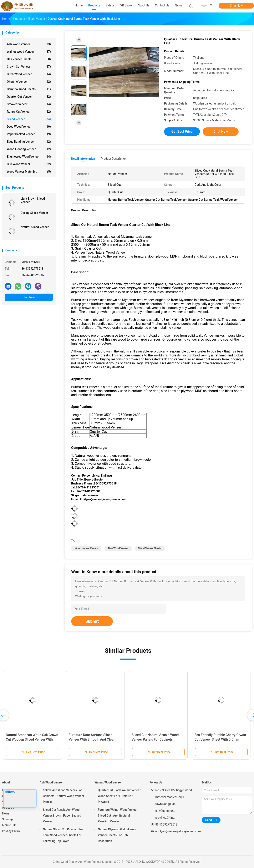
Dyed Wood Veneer (29, 127)
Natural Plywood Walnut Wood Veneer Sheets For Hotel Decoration (118, 835)
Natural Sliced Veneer (35, 227)
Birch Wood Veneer (29, 74)
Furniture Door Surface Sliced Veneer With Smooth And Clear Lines (92, 739)
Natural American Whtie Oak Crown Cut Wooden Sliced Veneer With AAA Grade (32, 739)
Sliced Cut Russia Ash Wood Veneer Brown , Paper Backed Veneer (62, 816)
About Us (8, 808)
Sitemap (7, 819)
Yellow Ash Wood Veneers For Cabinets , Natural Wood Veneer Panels (63, 796)
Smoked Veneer (29, 104)
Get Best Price (182, 131)
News (6, 813)
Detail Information (83, 159)
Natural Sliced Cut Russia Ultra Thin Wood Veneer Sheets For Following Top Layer (63, 835)
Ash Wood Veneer (29, 44)
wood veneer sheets (150, 548)
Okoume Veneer (29, 82)
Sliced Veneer (29, 119)
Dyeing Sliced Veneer (34, 213)
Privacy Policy (11, 831)
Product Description (114, 159)
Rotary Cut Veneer (29, 112)
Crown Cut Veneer (29, 67)
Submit (92, 621)
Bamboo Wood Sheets (29, 89)
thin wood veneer (118, 548)
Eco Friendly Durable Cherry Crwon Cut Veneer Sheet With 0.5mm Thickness (220, 739)
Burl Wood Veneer (29, 164)
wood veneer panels (86, 548)
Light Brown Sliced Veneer (33, 200)
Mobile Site (9, 825)
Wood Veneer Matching (29, 172)
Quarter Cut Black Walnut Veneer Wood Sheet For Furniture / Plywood (119, 796)
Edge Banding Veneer (29, 142)
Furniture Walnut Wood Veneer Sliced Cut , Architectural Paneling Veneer (118, 816)
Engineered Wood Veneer (29, 157)
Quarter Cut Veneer (29, 97)
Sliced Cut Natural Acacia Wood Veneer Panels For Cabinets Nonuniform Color (155, 739)
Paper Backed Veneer (29, 134)
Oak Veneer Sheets (29, 59)
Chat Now (236, 6)
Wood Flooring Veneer (29, 149)
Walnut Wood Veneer (29, 52)
